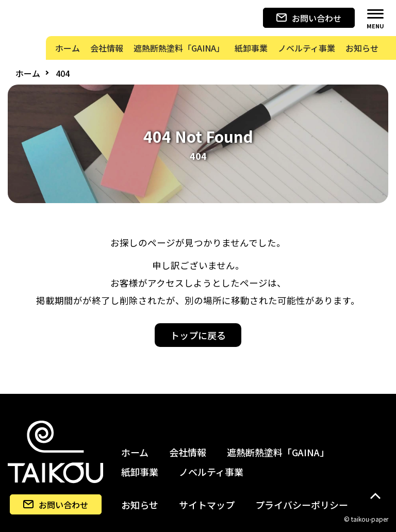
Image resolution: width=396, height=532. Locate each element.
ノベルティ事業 (211, 472)
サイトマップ (207, 505)
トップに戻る (198, 335)
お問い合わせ (309, 18)
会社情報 (188, 452)
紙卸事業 (140, 472)
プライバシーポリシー (302, 505)
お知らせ (140, 505)
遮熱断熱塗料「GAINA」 (278, 452)
